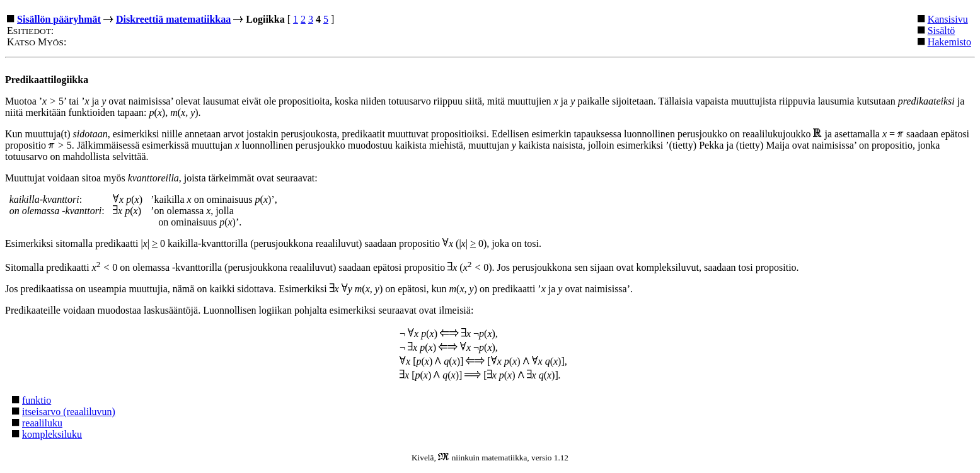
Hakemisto (949, 42)
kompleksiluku (52, 434)
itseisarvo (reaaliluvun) (69, 412)
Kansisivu (948, 19)
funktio (37, 400)
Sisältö (942, 31)
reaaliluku (42, 423)
